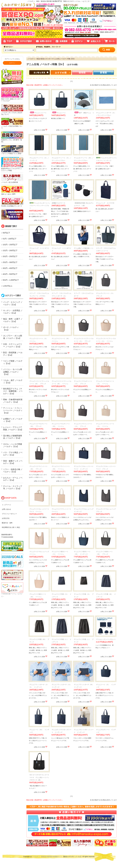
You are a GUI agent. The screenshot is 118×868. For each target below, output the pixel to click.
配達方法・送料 (7, 523)
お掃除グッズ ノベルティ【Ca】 (13, 420)
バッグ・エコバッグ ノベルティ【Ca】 (13, 303)
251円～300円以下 (10, 262)
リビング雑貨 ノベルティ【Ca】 (13, 362)
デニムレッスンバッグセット (106, 639)
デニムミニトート (38, 113)
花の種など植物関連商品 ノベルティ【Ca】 (13, 437)
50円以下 (6, 233)
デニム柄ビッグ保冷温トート (84, 248)
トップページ (6, 505)
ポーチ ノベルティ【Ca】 (11, 329)
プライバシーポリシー (9, 514)
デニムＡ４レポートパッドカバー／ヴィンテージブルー (40, 206)
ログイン (12, 63)
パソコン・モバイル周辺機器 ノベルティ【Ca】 (13, 372)
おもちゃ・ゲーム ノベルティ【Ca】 (13, 479)
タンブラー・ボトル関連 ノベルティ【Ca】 (13, 337)
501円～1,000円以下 (11, 280)
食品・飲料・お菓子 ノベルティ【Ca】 (13, 320)
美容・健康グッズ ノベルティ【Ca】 (13, 462)
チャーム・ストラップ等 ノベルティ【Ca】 (13, 487)
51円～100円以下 (10, 239)
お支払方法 (6, 518)
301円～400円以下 (10, 268)
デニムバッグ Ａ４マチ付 (105, 203)
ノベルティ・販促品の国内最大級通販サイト (47, 857)
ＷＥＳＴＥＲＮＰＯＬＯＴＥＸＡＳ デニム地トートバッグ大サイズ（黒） (39, 777)
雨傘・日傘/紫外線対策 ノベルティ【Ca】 (13, 401)
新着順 (104, 73)
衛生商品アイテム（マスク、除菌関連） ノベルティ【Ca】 (13, 391)
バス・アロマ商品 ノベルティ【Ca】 (13, 454)
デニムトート (59, 113)
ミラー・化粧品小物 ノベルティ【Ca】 (13, 471)
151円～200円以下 (10, 250)
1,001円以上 (8, 286)
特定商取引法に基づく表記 (11, 527)
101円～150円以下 (10, 245)
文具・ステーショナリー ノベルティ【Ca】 (13, 345)
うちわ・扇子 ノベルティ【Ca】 (13, 382)
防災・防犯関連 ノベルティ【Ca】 (13, 354)
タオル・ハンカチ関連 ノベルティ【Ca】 (13, 445)
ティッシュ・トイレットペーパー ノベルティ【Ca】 (13, 410)
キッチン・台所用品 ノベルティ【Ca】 (13, 312)
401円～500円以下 (10, 274)
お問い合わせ (6, 509)
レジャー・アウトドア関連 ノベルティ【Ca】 (13, 428)
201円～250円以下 (10, 256)
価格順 (82, 73)
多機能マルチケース (58, 203)
